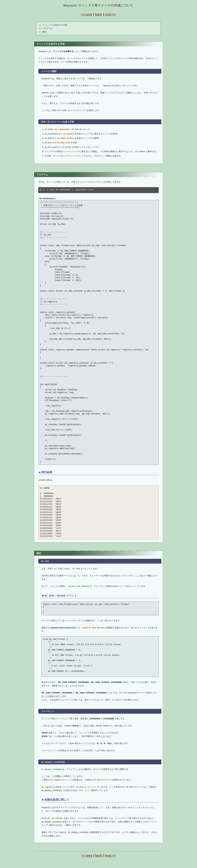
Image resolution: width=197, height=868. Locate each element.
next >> (110, 14)
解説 (45, 32)
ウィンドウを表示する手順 (55, 25)
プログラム (48, 28)
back (99, 14)
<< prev (87, 14)
